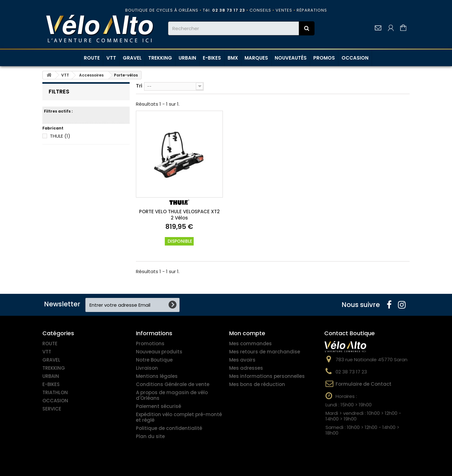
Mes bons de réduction (257, 384)
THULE (60, 136)
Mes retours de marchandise (265, 352)
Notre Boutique (154, 360)
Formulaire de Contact (363, 384)
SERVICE (52, 409)
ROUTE (92, 58)
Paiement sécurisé (159, 406)
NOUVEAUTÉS (291, 58)
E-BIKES (212, 58)
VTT (111, 58)
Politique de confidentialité (169, 428)
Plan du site (150, 436)
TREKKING (160, 58)
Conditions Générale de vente (173, 384)
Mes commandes (250, 344)
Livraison (147, 368)
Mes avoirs (242, 360)
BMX (233, 58)
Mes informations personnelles (267, 376)
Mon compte (247, 333)
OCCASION (355, 58)
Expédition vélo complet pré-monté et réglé (179, 417)
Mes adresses (246, 368)
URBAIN (187, 58)
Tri (139, 86)
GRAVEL (132, 58)
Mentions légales (157, 376)
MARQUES (256, 58)
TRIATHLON (55, 392)
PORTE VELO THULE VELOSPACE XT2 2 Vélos (179, 215)
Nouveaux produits (159, 352)
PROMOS (324, 58)
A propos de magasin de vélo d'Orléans (172, 395)
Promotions (150, 344)
